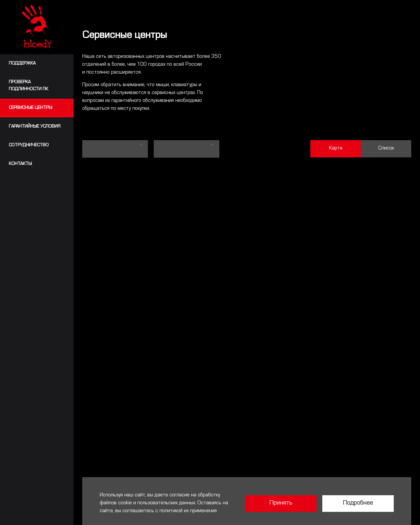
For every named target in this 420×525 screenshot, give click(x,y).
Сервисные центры (30, 108)
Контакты (20, 164)
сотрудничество (29, 145)
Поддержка (22, 64)
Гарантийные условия (35, 127)
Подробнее (358, 503)
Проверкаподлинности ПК (28, 86)
